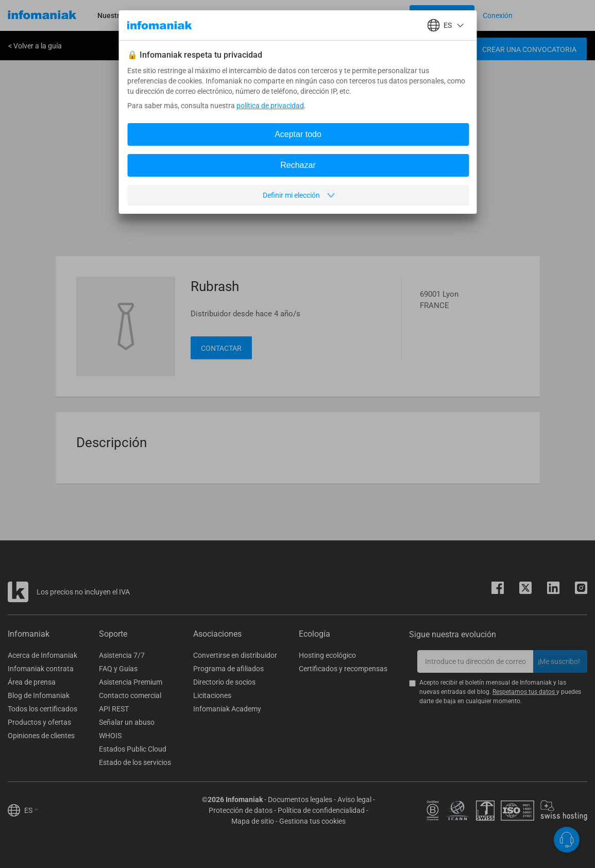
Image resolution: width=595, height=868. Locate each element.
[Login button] (442, 15)
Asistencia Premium (131, 682)
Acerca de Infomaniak (42, 655)
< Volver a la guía (35, 46)
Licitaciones (212, 695)
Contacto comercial (130, 695)
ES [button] (31, 810)
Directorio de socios (224, 682)
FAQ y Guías (118, 669)
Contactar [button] (221, 348)
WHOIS (110, 736)
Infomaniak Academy (227, 709)
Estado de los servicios (135, 762)
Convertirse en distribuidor (235, 655)
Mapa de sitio (253, 821)
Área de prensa (32, 682)
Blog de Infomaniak (39, 695)
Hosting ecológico (327, 655)
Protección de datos (241, 810)
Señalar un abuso (127, 722)
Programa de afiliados (228, 669)
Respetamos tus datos (524, 692)
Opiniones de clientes (41, 736)
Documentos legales (300, 799)
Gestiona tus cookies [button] (312, 821)
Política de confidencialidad (321, 810)
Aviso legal (354, 799)
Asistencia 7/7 (122, 655)
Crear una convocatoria (529, 49)
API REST (114, 709)
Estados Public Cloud (133, 749)
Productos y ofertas (39, 722)
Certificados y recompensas (343, 669)
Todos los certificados (42, 709)
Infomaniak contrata (41, 669)
